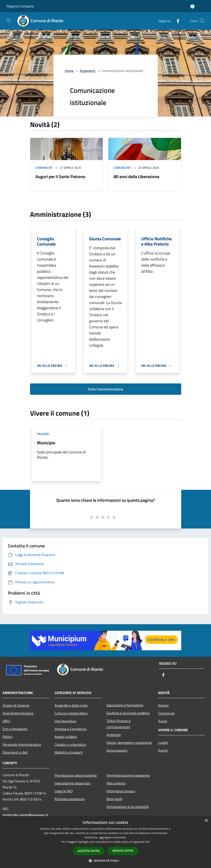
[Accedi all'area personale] (192, 6)
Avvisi (163, 721)
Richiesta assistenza (70, 799)
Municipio (46, 443)
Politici (8, 737)
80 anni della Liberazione (136, 176)
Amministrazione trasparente (128, 775)
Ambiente (114, 735)
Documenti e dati (15, 752)
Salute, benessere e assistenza (129, 743)
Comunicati (44, 168)
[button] (106, 861)
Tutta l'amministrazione (105, 389)
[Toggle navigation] (9, 20)
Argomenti (88, 71)
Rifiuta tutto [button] (123, 851)
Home (69, 71)
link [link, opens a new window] (147, 842)
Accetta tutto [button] (89, 851)
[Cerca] (202, 21)
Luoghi (163, 743)
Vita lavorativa (65, 721)
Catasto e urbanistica (70, 744)
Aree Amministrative (18, 713)
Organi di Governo (16, 705)
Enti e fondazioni (15, 729)
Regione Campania (20, 6)
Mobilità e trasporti (69, 752)
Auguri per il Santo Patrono (60, 176)
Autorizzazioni (117, 750)
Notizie (163, 705)
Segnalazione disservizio (72, 783)
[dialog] (105, 842)
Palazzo (43, 434)
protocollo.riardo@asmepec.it (25, 815)
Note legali (114, 799)
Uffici (6, 721)
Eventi (163, 750)
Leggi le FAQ (64, 791)
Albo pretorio (116, 783)
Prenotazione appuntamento (76, 775)
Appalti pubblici (66, 737)
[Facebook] (176, 21)
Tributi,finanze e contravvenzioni (118, 724)
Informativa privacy (121, 791)
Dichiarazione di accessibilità (128, 807)
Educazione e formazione (125, 705)
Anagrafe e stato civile (71, 705)
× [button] (206, 821)
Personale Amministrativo (22, 744)
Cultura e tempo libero (71, 713)
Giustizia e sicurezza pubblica (128, 713)
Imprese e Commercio (70, 729)
